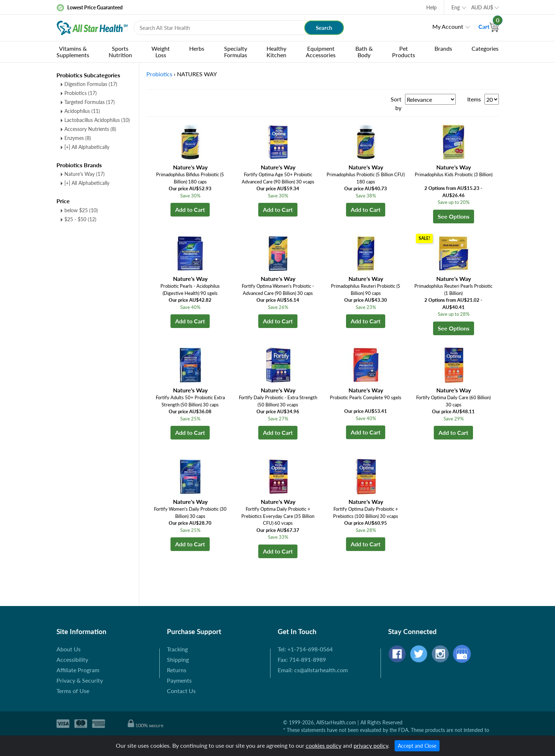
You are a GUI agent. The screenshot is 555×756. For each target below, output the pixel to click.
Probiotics (81, 93)
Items (474, 99)
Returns (177, 670)
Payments (179, 680)
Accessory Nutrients (90, 129)
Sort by (396, 103)
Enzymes (78, 138)
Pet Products (404, 52)
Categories (485, 48)
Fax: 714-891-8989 (302, 659)
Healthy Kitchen (276, 52)
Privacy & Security (80, 680)
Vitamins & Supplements (73, 52)
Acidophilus (82, 111)
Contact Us (181, 691)
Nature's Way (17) (85, 174)
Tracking (177, 649)
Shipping (178, 659)
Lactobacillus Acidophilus (97, 120)
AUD (482, 7)
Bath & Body (364, 52)
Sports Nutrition (120, 52)
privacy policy (371, 745)
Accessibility (72, 659)
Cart (489, 26)
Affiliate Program (78, 670)
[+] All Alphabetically (87, 147)
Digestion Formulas (91, 84)
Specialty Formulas (236, 52)
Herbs (197, 48)
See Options (454, 216)
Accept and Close (417, 746)
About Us (69, 649)
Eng (456, 7)
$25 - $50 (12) (80, 219)
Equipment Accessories (321, 52)
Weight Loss (161, 52)
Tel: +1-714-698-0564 (305, 649)
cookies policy (324, 745)
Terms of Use (73, 691)
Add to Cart (190, 210)
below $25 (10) (81, 210)
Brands (443, 48)
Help (431, 7)
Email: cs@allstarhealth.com (313, 670)
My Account (448, 26)
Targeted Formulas (90, 102)
